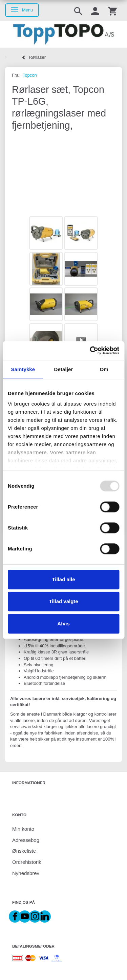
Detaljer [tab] (64, 369)
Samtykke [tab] (23, 369)
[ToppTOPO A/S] (63, 34)
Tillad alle (63, 579)
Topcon (30, 75)
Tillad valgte (63, 601)
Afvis (63, 624)
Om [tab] (104, 369)
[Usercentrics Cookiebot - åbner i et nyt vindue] (90, 351)
